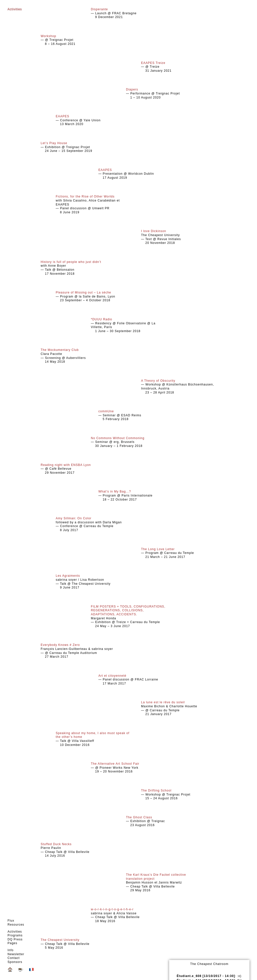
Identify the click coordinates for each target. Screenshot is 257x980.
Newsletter (16, 954)
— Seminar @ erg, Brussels (128, 442)
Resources (16, 925)
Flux (11, 921)
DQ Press (15, 939)
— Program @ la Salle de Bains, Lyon (93, 296)
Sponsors (15, 962)
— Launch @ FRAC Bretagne (128, 13)
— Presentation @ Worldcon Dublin (136, 174)
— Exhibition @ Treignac (164, 821)
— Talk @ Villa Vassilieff (93, 739)
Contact (14, 958)
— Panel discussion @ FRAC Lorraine (136, 680)
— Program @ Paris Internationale (136, 495)
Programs (15, 935)
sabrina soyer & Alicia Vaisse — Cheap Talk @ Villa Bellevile (128, 915)
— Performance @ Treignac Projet (164, 93)
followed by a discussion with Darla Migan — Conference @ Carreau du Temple (93, 524)
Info (11, 950)
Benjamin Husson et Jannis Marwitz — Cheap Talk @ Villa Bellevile (164, 883)
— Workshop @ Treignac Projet (179, 794)
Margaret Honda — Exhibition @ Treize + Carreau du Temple (128, 616)
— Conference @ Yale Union (93, 120)
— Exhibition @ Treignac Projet (78, 147)
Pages (12, 943)
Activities (15, 932)
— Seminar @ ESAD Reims (136, 415)
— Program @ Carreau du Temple (179, 553)
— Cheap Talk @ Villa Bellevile (78, 944)
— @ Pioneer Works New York (128, 768)
